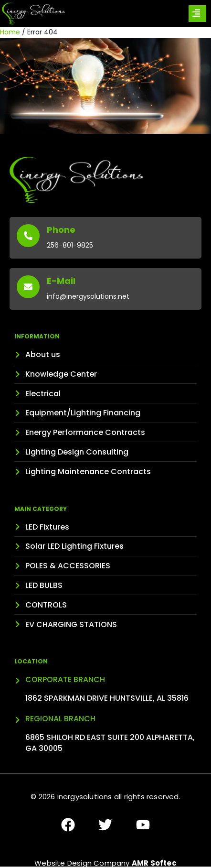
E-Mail (61, 281)
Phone (61, 230)
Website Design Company (105, 863)
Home (10, 32)
